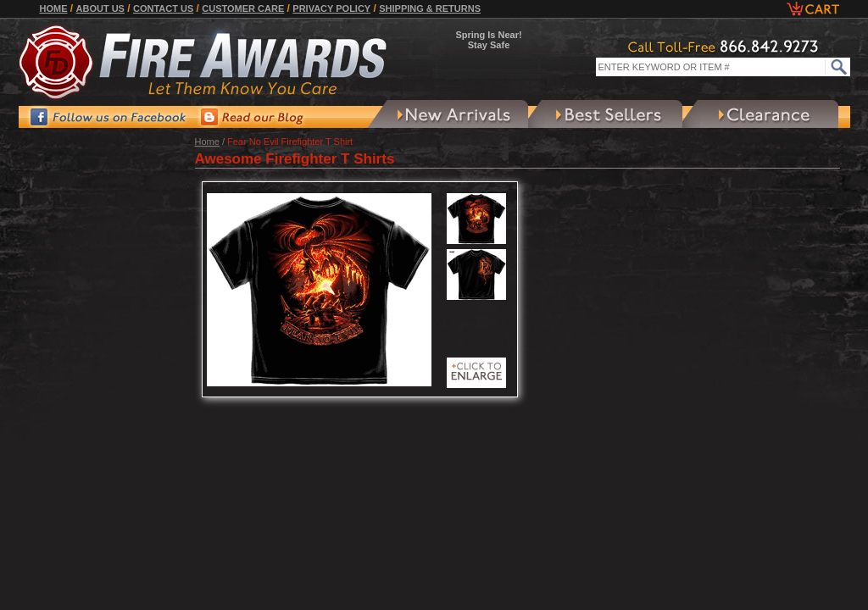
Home (54, 8)
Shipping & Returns (430, 8)
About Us (100, 8)
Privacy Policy (331, 8)
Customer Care (243, 8)
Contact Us (163, 8)
